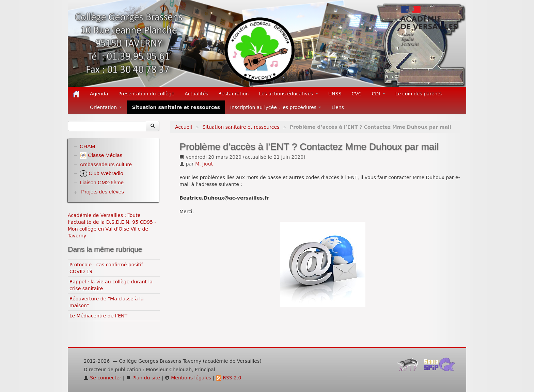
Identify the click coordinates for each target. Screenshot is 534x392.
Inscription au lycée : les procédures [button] (276, 107)
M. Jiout (204, 164)
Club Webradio (101, 173)
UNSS (335, 94)
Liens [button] (338, 107)
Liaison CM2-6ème (102, 182)
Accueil (184, 127)
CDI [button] (379, 94)
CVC (356, 94)
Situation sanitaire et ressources (176, 107)
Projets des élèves (103, 192)
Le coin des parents (419, 94)
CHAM (87, 146)
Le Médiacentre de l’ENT (98, 316)
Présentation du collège (146, 94)
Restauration (233, 94)
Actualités (196, 94)
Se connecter (103, 378)
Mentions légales (188, 378)
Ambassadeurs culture (106, 164)
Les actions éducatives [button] (288, 94)
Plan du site (143, 378)
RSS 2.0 (229, 378)
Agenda (99, 94)
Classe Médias (101, 155)
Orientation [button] (106, 107)
